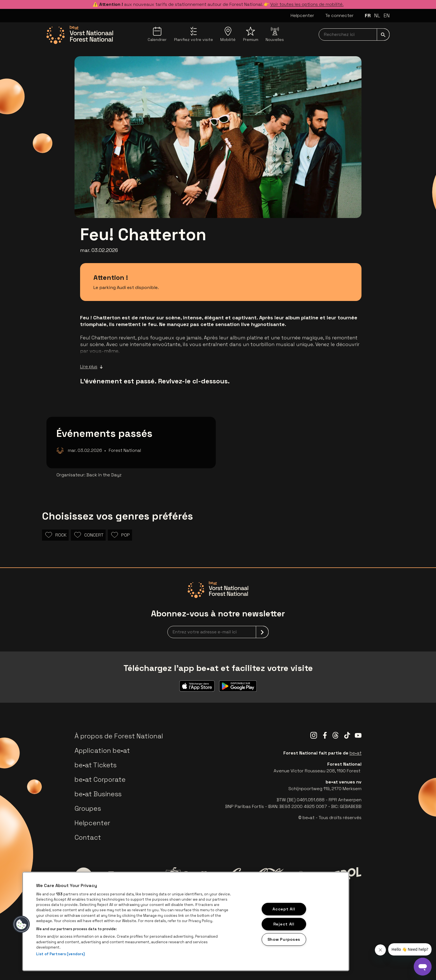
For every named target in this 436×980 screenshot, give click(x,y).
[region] (186, 921)
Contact (88, 837)
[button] (21, 924)
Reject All (284, 924)
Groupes (88, 808)
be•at (356, 753)
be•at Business (98, 794)
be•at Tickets (96, 765)
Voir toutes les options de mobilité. (307, 4)
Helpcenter (302, 15)
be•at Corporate (100, 779)
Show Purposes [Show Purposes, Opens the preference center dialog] (284, 939)
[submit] (383, 35)
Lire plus (91, 367)
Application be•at (102, 750)
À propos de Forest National (119, 736)
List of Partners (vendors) (60, 954)
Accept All (284, 909)
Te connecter (340, 15)
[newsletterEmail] (218, 632)
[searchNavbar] (354, 35)
